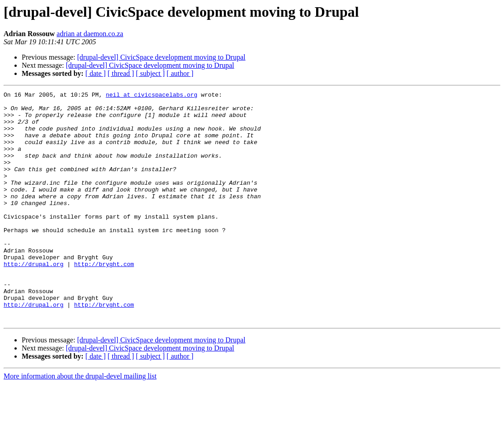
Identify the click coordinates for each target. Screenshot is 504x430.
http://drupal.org (34, 299)
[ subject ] (150, 73)
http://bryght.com (104, 299)
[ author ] (180, 73)
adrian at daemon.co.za (90, 34)
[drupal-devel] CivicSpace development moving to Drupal (161, 57)
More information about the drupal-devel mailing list (80, 422)
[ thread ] (121, 73)
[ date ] (96, 73)
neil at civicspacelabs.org (152, 96)
